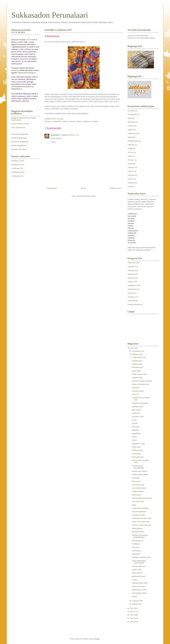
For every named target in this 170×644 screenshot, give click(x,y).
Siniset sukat (136, 447)
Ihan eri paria (136, 410)
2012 (132, 612)
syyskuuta (136, 601)
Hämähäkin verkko (138, 444)
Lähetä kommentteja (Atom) (86, 196)
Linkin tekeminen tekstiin (20, 124)
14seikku (131, 183)
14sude (130, 186)
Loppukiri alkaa (137, 377)
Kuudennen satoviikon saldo (142, 518)
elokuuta (135, 604)
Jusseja (134, 420)
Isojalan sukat (137, 569)
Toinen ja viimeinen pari (140, 384)
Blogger (97, 639)
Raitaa (134, 505)
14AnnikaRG (132, 114)
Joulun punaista (137, 528)
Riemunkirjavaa (137, 541)
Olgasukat (135, 430)
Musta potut (136, 481)
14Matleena (132, 133)
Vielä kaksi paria (138, 367)
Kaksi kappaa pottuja (139, 593)
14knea (130, 179)
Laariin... (135, 580)
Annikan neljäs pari (139, 566)
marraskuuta (137, 351)
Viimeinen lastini (138, 391)
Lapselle (135, 423)
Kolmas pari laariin (138, 586)
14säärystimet (132, 289)
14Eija (130, 118)
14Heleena (131, 122)
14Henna (131, 126)
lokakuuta (136, 354)
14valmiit (95, 121)
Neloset (134, 596)
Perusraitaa (136, 547)
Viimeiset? (135, 394)
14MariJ (65, 121)
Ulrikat (134, 440)
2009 (132, 622)
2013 (132, 608)
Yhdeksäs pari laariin (139, 590)
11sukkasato (16, 168)
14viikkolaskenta (133, 304)
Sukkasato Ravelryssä (19, 149)
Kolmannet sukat (138, 417)
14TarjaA (131, 160)
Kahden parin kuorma (139, 471)
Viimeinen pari (137, 361)
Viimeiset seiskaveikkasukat (142, 525)
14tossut (130, 293)
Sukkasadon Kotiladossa (27, 73)
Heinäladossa (27, 86)
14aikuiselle (57, 121)
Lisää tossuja (136, 551)
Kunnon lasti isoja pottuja (141, 522)
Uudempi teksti (52, 188)
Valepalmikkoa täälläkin (140, 508)
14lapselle (131, 274)
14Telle (130, 164)
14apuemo (131, 266)
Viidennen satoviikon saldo (141, 557)
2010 (132, 618)
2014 (132, 348)
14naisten (72, 121)
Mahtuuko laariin (138, 532)
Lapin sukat (136, 413)
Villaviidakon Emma (147, 38)
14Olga (130, 148)
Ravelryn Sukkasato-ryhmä (26, 94)
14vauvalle (131, 301)
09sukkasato (16, 161)
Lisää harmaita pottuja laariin (142, 498)
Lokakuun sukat (137, 450)
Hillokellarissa (17, 89)
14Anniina (131, 111)
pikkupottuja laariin (139, 576)
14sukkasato (86, 121)
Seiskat (134, 437)
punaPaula (55, 135)
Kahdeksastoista (137, 406)
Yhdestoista (136, 554)
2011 (132, 615)
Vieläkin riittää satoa (139, 357)
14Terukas (131, 167)
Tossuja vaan (136, 495)
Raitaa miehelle (137, 573)
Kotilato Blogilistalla (19, 145)
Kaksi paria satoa (138, 457)
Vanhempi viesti (115, 188)
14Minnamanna (133, 141)
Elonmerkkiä (136, 371)
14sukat (79, 121)
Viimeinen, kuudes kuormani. (142, 381)
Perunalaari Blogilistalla (20, 134)
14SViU (130, 152)
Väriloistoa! (136, 544)
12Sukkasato (16, 172)
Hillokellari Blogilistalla (20, 142)
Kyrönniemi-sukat (138, 485)
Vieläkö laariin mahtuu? (140, 474)
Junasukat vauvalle (138, 515)
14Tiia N (131, 171)
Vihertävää (135, 427)
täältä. (148, 250)
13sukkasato (16, 176)
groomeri (15, 70)
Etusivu (83, 188)
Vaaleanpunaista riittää (140, 583)
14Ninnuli (131, 145)
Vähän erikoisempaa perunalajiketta (139, 562)
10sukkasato (16, 165)
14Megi (130, 137)
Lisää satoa (136, 388)
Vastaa (53, 142)
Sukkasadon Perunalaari (50, 15)
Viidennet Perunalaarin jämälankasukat (140, 536)
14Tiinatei (131, 175)
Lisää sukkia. (136, 454)
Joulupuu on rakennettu (140, 403)
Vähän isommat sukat (139, 374)
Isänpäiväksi (136, 433)
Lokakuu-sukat (137, 364)
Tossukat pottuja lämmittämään (138, 467)
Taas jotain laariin (138, 501)
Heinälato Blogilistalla (19, 138)
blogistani (84, 113)
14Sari (130, 156)
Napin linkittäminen (18, 127)
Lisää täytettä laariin (139, 488)
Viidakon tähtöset (138, 491)
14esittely (131, 270)
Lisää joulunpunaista (139, 511)
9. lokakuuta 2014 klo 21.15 (69, 135)
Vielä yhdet (136, 478)
